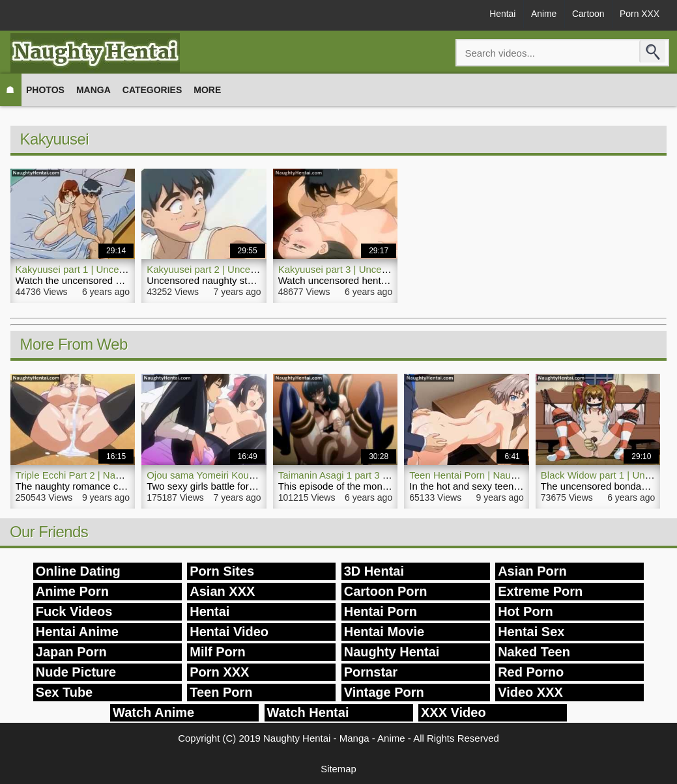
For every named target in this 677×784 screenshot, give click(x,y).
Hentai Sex (531, 632)
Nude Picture (76, 672)
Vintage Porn (384, 692)
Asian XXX (222, 591)
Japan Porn (71, 652)
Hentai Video (229, 632)
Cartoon (586, 14)
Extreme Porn (540, 591)
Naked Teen (534, 652)
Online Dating (78, 571)
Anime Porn (72, 591)
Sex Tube (64, 692)
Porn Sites (222, 571)
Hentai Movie (384, 632)
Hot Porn (525, 611)
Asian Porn (532, 571)
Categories (152, 90)
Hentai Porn (381, 611)
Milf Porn (218, 652)
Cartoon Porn (386, 591)
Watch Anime (153, 712)
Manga (94, 90)
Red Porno (531, 672)
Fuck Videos (74, 611)
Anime (541, 14)
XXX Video (454, 712)
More (207, 90)
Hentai (498, 14)
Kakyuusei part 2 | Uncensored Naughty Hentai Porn (260, 269)
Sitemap (339, 769)
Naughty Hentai (392, 652)
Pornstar (371, 672)
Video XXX (530, 692)
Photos (45, 90)
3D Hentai (374, 571)
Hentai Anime (77, 632)
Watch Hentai (308, 712)
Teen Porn (221, 692)
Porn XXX (639, 14)
